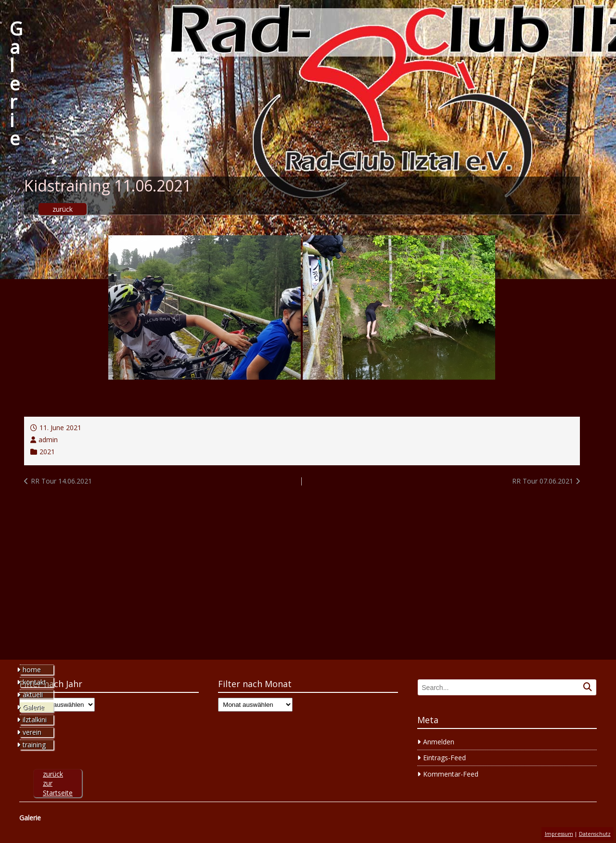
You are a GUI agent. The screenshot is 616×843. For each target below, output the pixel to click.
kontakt (34, 682)
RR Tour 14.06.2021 (61, 481)
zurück (63, 209)
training (34, 745)
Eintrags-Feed (444, 758)
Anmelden (439, 742)
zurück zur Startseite (58, 783)
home (32, 670)
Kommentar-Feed (451, 774)
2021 (47, 452)
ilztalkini (35, 720)
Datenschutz (595, 834)
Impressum (559, 834)
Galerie (16, 83)
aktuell (33, 695)
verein (32, 732)
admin (48, 440)
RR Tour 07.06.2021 (543, 481)
